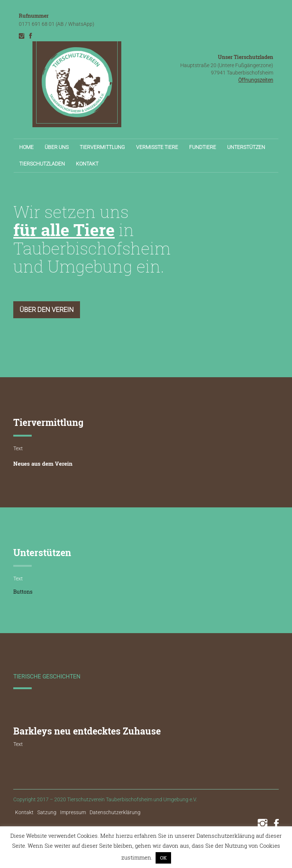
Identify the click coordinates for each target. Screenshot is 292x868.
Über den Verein (47, 310)
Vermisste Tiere (157, 147)
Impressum (73, 812)
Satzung (47, 812)
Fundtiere (203, 147)
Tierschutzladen (42, 164)
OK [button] (163, 858)
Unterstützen (246, 147)
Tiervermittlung (102, 147)
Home (26, 147)
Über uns (57, 147)
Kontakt (87, 164)
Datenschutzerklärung (115, 812)
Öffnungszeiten (256, 80)
